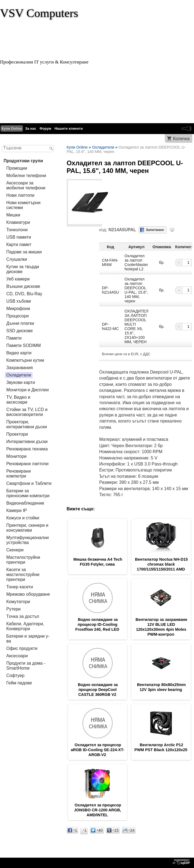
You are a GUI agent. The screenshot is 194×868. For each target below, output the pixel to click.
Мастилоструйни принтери (23, 560)
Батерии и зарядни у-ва (28, 639)
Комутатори (18, 602)
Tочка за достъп (23, 616)
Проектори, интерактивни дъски (27, 424)
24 (129, 830)
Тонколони (17, 230)
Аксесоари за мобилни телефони (26, 185)
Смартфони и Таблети (29, 483)
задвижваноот (182, 861)
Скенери (15, 550)
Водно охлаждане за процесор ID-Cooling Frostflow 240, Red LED (97, 624)
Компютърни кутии (25, 360)
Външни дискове (23, 286)
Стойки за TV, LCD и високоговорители (27, 412)
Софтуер (15, 675)
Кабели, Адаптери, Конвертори (25, 626)
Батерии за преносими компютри (28, 493)
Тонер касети (20, 587)
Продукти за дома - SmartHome (26, 666)
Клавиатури (18, 222)
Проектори (17, 434)
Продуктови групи (23, 161)
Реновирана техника (27, 449)
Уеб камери (18, 279)
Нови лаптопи (20, 195)
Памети (14, 338)
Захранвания (20, 368)
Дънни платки (20, 323)
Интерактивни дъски (27, 442)
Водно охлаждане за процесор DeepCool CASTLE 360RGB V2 (98, 690)
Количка (181, 139)
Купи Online (12, 128)
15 (113, 830)
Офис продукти (22, 648)
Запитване (155, 230)
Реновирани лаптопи (27, 464)
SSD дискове (20, 331)
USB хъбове (19, 301)
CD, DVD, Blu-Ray (24, 294)
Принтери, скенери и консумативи (27, 528)
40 (97, 830)
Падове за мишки (24, 252)
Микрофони (18, 309)
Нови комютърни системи (23, 205)
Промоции (17, 168)
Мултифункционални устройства (27, 540)
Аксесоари (17, 656)
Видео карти (19, 353)
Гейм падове (19, 683)
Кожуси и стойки (23, 518)
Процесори (17, 316)
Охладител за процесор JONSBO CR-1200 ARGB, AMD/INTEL (98, 810)
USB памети (19, 237)
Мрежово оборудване (28, 594)
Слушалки (17, 259)
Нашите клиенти (68, 128)
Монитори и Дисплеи (28, 390)
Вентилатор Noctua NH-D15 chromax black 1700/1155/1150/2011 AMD (161, 564)
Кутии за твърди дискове (23, 269)
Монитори (16, 456)
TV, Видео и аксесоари (18, 400)
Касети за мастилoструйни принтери (23, 575)
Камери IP (17, 510)
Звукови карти (21, 382)
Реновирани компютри (19, 474)
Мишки (13, 215)
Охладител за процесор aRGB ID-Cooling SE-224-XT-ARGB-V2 (98, 750)
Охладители (19, 375)
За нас (31, 128)
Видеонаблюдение (25, 503)
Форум (45, 128)
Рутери (14, 609)
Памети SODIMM (23, 345)
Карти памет (19, 245)
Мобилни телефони (26, 176)
